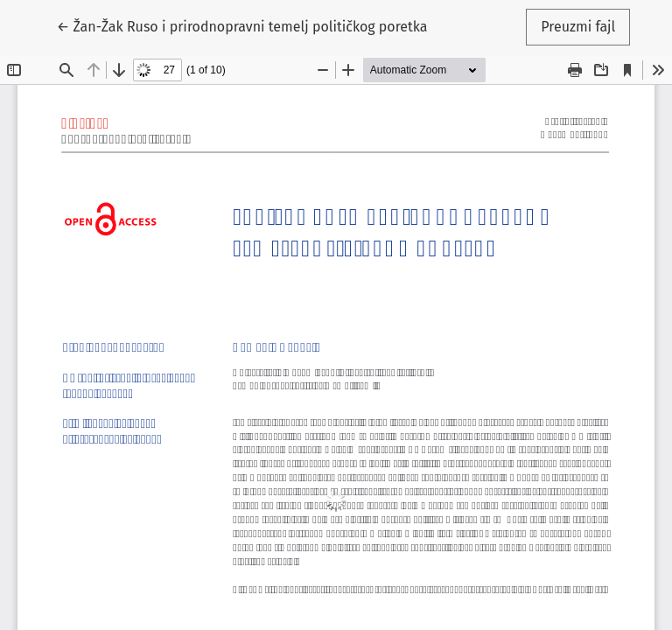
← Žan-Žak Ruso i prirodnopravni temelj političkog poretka (242, 25)
